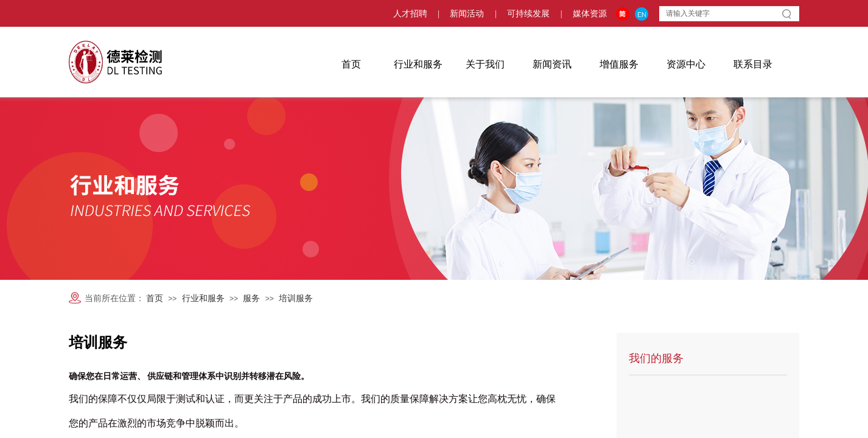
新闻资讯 (552, 64)
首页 (351, 64)
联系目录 (753, 64)
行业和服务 (418, 64)
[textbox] (718, 13)
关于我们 (485, 64)
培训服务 (296, 298)
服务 (251, 298)
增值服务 (619, 64)
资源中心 (686, 64)
